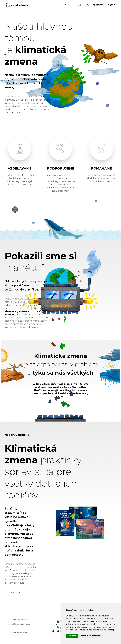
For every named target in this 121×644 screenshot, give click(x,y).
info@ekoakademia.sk (20, 624)
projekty (98, 5)
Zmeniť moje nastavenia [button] (91, 636)
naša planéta (82, 5)
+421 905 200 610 (20, 619)
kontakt (111, 5)
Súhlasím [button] (72, 636)
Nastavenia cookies (20, 632)
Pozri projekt (16, 592)
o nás (68, 5)
